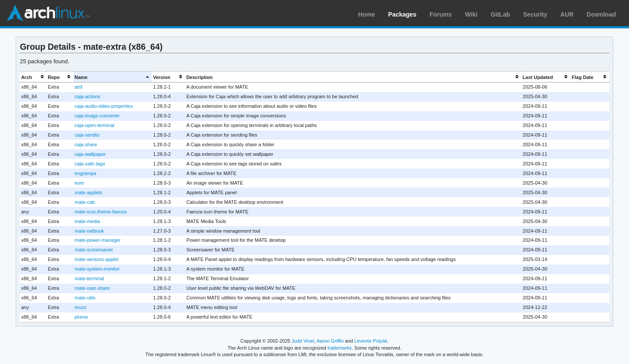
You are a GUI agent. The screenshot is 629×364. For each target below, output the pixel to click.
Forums (441, 14)
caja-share (86, 144)
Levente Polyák (371, 341)
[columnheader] (33, 77)
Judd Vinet (303, 341)
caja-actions (88, 96)
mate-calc (85, 202)
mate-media (87, 221)
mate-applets (89, 192)
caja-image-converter (97, 116)
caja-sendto (87, 135)
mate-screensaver (94, 250)
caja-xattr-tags (90, 164)
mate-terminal (89, 278)
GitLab (500, 14)
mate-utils (85, 298)
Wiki (472, 14)
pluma (81, 317)
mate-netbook (89, 231)
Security (535, 14)
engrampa (85, 173)
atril (79, 87)
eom (79, 183)
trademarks (340, 348)
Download (601, 14)
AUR (567, 14)
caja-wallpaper (90, 154)
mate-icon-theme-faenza (101, 212)
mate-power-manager (98, 240)
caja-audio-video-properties (104, 106)
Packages (403, 14)
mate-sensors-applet (97, 259)
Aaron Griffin (330, 341)
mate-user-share (92, 288)
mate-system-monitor (97, 269)
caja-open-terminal (95, 125)
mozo (81, 307)
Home (367, 14)
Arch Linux (48, 13)
